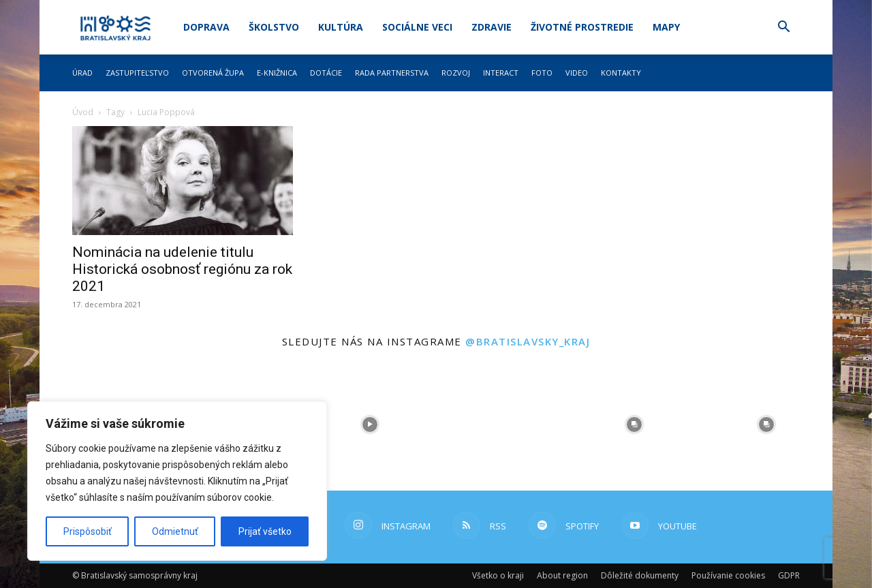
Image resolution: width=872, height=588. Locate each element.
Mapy (666, 27)
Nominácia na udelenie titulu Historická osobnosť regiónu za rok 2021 (182, 269)
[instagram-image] (370, 424)
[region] (177, 481)
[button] (783, 28)
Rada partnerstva (392, 73)
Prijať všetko (265, 531)
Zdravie (492, 27)
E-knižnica (277, 73)
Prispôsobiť (88, 531)
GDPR (789, 575)
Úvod (83, 112)
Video (577, 73)
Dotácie (326, 73)
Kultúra (341, 27)
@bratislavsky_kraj (528, 341)
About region (562, 575)
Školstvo (274, 27)
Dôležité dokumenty (640, 575)
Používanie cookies (728, 575)
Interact (501, 73)
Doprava (206, 27)
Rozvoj (456, 73)
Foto (542, 73)
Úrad (82, 73)
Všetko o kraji (498, 575)
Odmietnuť (175, 531)
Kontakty (621, 73)
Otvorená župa (213, 73)
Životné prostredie (582, 27)
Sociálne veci (417, 27)
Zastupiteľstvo (137, 73)
